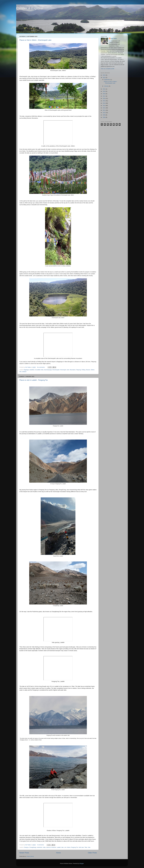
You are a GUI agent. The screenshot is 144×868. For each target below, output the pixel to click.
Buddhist (32, 370)
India (44, 847)
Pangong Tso (75, 847)
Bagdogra (26, 370)
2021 (104, 89)
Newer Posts (24, 853)
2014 (104, 103)
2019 (104, 91)
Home (58, 853)
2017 (104, 96)
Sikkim (93, 370)
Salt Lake (81, 847)
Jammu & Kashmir (51, 847)
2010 (104, 113)
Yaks (89, 847)
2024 (104, 75)
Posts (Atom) (30, 856)
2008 (104, 117)
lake (68, 370)
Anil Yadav (114, 39)
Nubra (69, 847)
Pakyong (79, 370)
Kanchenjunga (48, 370)
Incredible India (39, 370)
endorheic (40, 847)
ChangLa (26, 847)
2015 (104, 101)
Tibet (86, 847)
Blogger (82, 863)
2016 (104, 98)
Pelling (83, 370)
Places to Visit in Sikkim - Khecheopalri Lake (35, 40)
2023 (104, 78)
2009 (104, 115)
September (107, 80)
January (106, 86)
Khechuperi (63, 370)
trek (20, 372)
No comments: (41, 367)
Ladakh (59, 847)
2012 (104, 108)
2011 (104, 110)
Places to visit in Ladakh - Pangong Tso (34, 380)
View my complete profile (108, 69)
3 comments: (41, 845)
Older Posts (92, 853)
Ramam (88, 370)
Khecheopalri (56, 370)
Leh (65, 847)
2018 (104, 94)
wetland (24, 372)
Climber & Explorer (30, 8)
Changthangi (33, 847)
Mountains (73, 370)
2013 (104, 106)
